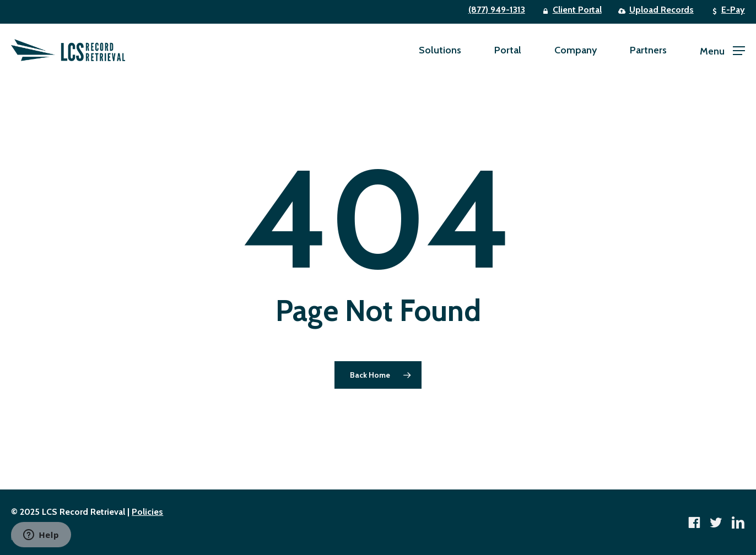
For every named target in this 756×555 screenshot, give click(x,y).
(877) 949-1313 (497, 10)
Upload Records (661, 10)
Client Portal (577, 10)
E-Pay (733, 10)
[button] (722, 50)
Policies (147, 512)
